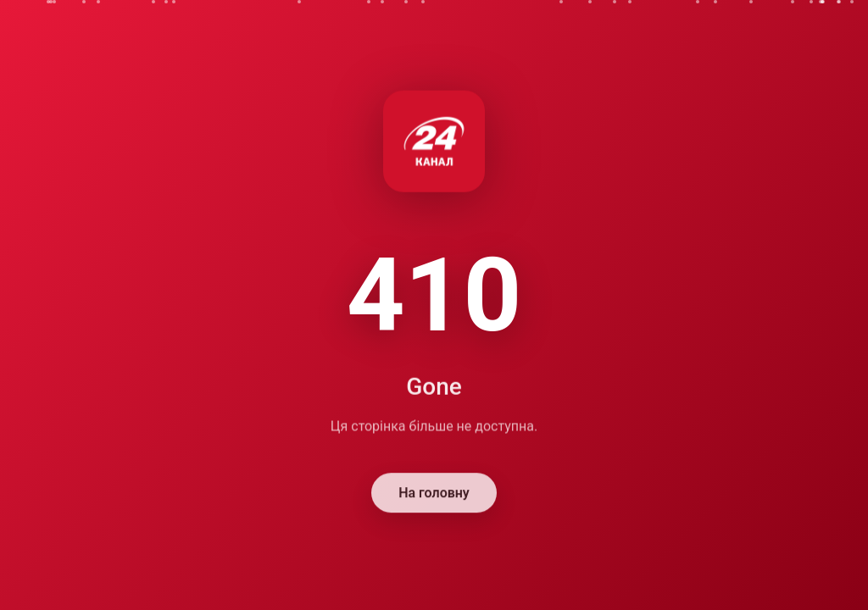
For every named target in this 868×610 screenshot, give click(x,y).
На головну (434, 494)
